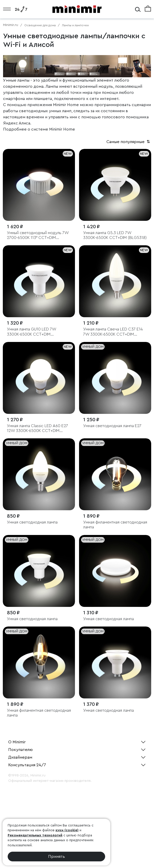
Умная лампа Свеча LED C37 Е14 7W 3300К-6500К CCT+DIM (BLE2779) (113, 332)
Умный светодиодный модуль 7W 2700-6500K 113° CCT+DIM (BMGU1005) (38, 235)
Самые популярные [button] (129, 142)
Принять (57, 857)
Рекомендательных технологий (35, 835)
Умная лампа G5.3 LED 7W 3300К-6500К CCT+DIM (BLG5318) (115, 235)
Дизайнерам (20, 757)
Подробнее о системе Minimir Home (39, 129)
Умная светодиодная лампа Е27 (112, 426)
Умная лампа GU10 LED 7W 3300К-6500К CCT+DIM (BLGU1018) (31, 332)
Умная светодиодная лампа (32, 522)
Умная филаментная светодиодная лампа (115, 525)
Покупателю (20, 750)
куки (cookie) (67, 830)
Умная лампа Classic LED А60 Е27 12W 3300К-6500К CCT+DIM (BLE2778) (37, 429)
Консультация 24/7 (27, 765)
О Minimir (17, 742)
